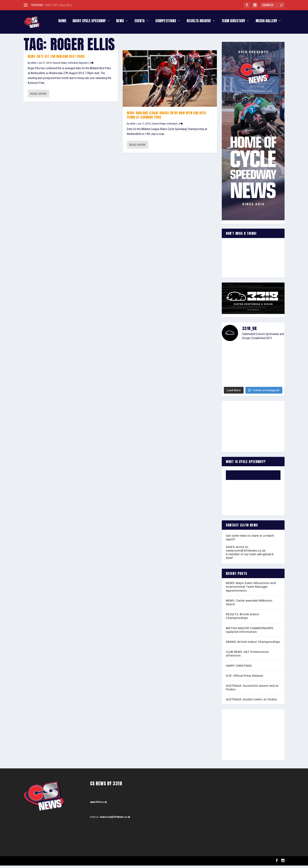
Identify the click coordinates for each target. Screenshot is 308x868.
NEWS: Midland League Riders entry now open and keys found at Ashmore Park (166, 118)
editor (34, 66)
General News (60, 66)
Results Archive (199, 24)
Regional (83, 66)
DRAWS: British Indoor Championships (253, 644)
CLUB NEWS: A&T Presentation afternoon (247, 656)
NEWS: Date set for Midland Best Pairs (56, 59)
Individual (73, 66)
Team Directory (233, 24)
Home (62, 24)
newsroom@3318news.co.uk (246, 553)
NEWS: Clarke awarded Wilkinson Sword (249, 605)
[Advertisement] (253, 429)
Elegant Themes (44, 863)
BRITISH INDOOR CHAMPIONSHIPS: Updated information (250, 632)
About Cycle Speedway (89, 24)
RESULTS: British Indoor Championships (243, 619)
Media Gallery (266, 24)
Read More (38, 96)
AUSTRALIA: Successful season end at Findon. (252, 690)
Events (140, 24)
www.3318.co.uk (98, 805)
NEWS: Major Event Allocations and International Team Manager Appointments (251, 589)
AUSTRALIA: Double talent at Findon (251, 702)
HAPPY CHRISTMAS (239, 668)
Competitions (166, 24)
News (120, 24)
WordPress (71, 863)
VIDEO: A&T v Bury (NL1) (58, 5)
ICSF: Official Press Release (244, 678)
